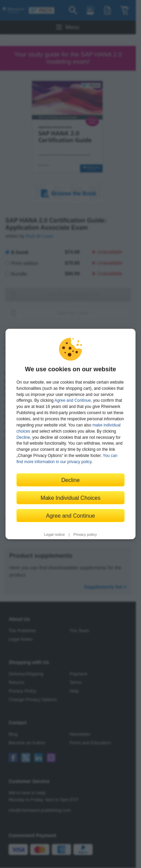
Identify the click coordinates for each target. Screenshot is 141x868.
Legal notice (55, 534)
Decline (23, 437)
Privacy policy (85, 534)
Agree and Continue (73, 400)
